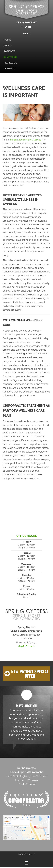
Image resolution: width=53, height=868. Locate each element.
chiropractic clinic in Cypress (25, 140)
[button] (26, 674)
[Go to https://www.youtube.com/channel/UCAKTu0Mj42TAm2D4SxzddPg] (30, 27)
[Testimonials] (26, 719)
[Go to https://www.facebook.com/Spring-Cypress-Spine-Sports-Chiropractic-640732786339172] (22, 27)
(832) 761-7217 (27, 22)
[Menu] (26, 863)
